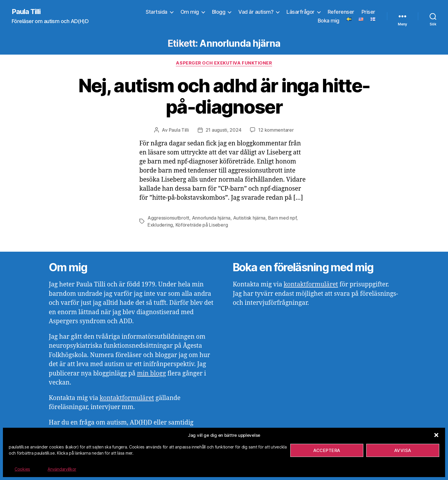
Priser (368, 12)
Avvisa (403, 450)
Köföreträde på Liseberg (202, 225)
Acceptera (327, 450)
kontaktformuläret (127, 398)
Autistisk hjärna (249, 218)
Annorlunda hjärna (211, 218)
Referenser (341, 12)
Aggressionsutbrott (168, 218)
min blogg (151, 374)
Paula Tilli (26, 12)
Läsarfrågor (301, 12)
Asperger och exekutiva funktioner (224, 63)
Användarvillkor (62, 469)
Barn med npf (282, 218)
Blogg (219, 12)
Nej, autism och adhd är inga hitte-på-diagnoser (224, 96)
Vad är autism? (256, 12)
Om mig (190, 12)
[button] (436, 435)
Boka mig (329, 21)
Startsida (157, 12)
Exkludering (160, 225)
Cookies (22, 469)
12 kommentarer (276, 130)
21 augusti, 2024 (224, 130)
